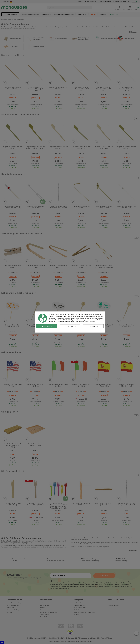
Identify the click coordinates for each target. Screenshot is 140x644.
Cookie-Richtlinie (89, 322)
